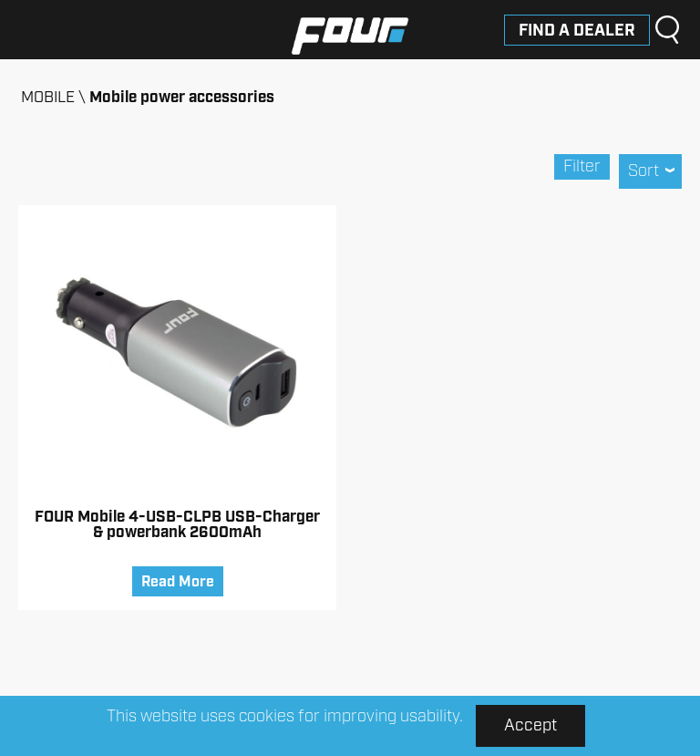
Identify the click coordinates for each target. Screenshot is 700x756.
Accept (530, 726)
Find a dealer (577, 31)
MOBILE (48, 98)
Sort (650, 171)
